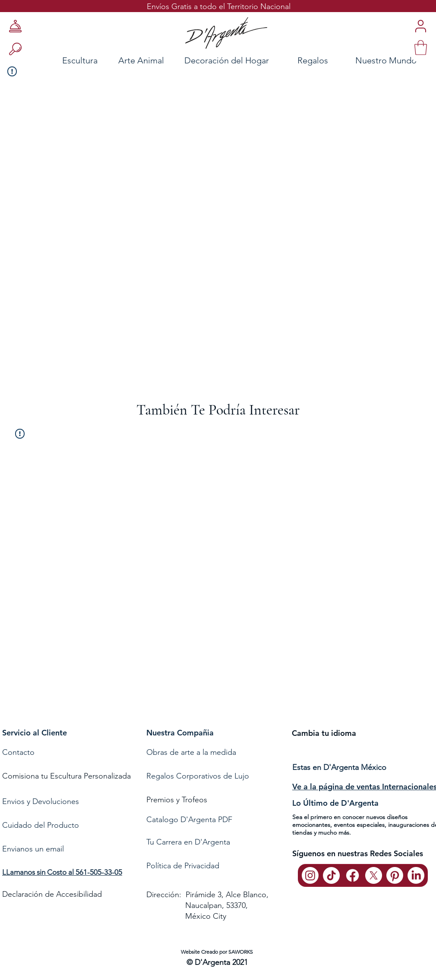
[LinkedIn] (416, 875)
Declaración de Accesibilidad (52, 894)
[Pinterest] (395, 875)
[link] (421, 48)
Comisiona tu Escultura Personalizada (66, 776)
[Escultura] (57, 60)
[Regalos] (313, 60)
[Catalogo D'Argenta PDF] (216, 820)
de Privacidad (195, 866)
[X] (374, 875)
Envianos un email (33, 849)
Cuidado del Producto (41, 825)
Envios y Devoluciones (41, 801)
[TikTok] (331, 875)
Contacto (19, 752)
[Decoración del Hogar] (227, 60)
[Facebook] (352, 875)
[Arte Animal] (141, 60)
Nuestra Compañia (180, 733)
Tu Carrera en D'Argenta (188, 842)
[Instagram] (310, 875)
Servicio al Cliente (35, 733)
